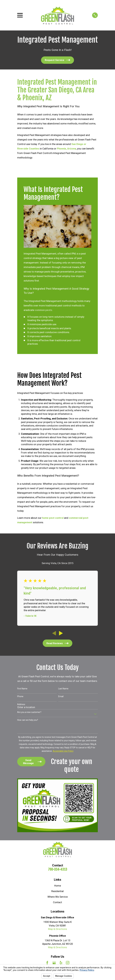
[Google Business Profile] (54, 963)
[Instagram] (68, 963)
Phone (20, 696)
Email (61, 696)
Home (58, 886)
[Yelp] (61, 963)
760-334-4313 (58, 869)
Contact (57, 902)
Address (21, 704)
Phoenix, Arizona (66, 149)
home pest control (53, 518)
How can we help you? (28, 720)
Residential (57, 891)
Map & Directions (57, 929)
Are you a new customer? (29, 712)
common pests (43, 310)
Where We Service (58, 897)
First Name (22, 689)
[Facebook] (47, 963)
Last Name (63, 689)
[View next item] (61, 633)
